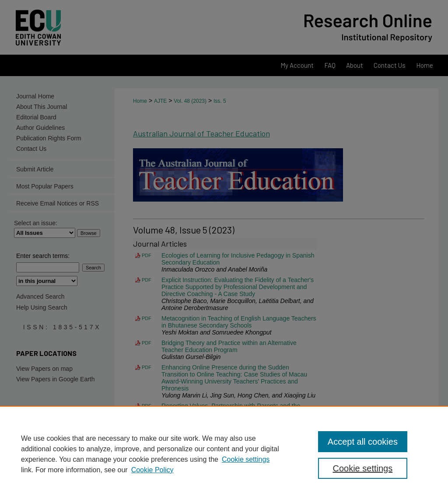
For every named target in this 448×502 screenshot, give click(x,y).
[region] (224, 454)
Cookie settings (246, 459)
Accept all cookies (363, 442)
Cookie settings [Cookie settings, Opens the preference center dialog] (362, 468)
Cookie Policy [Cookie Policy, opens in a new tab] (152, 470)
